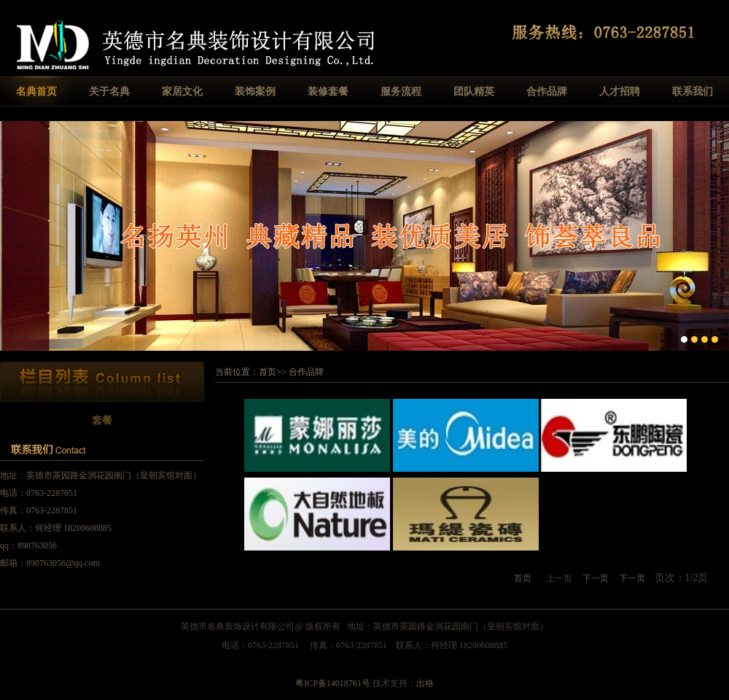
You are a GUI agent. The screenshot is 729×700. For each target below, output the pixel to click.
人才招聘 (620, 92)
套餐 (102, 420)
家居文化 (182, 92)
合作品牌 (547, 92)
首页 (268, 372)
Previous (11, 234)
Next (718, 234)
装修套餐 (328, 92)
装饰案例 (255, 92)
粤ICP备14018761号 (333, 683)
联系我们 (693, 92)
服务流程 (401, 92)
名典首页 (36, 92)
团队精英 (474, 92)
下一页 (596, 578)
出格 (425, 683)
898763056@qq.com (63, 563)
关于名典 (109, 92)
